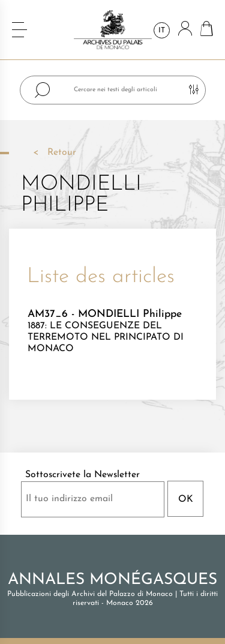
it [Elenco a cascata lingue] (162, 31)
